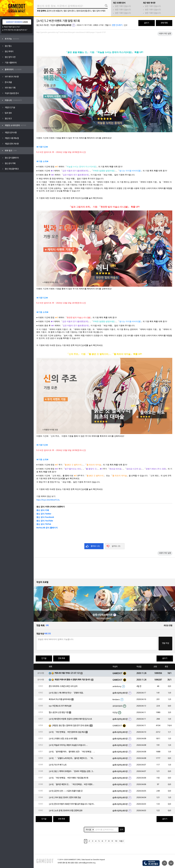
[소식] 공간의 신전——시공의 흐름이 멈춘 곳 (66, 791)
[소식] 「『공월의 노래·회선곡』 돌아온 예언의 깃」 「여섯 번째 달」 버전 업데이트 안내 (72, 758)
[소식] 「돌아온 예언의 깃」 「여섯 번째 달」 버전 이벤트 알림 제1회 (72, 785)
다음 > (121, 841)
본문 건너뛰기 (117, 25)
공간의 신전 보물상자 (54, 11)
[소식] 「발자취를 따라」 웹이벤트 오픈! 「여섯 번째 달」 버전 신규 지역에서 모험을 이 (72, 752)
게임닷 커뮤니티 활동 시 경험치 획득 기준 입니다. (73, 680)
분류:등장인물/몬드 (84, 11)
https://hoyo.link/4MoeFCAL (48, 500)
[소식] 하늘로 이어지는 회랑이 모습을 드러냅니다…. (68, 745)
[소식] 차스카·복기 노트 (58, 765)
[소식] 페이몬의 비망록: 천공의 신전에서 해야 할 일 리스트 (70, 719)
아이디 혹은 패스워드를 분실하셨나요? (16, 30)
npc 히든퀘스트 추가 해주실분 (60, 706)
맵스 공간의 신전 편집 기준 (59, 713)
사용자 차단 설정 (165, 34)
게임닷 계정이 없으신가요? (12, 27)
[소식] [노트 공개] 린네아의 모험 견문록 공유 (66, 811)
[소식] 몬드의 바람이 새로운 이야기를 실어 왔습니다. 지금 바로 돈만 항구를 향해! (72, 804)
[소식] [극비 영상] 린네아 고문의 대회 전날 (65, 798)
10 (116, 841)
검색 (122, 829)
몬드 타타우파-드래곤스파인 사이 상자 (63, 686)
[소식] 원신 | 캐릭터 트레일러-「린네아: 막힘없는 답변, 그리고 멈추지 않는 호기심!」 (72, 771)
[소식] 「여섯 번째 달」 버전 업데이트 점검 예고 (67, 732)
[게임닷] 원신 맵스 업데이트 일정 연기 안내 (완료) (70, 726)
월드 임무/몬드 (69, 11)
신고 (126, 25)
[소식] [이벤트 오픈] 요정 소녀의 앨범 (63, 739)
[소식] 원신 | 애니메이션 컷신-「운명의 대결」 (67, 693)
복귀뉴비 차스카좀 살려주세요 (60, 699)
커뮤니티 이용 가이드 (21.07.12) (67, 673)
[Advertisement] (104, 42)
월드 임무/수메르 (99, 11)
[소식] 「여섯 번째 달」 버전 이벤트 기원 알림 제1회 (68, 778)
